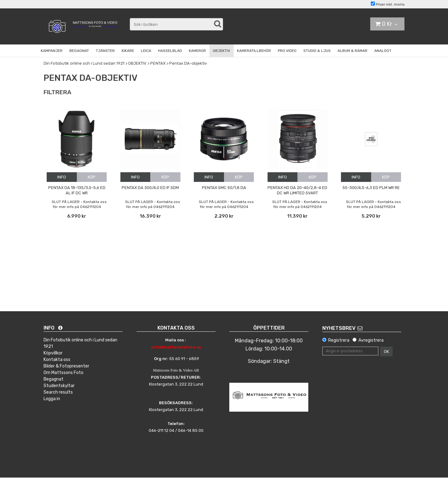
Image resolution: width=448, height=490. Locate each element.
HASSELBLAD (170, 51)
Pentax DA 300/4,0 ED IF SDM (150, 188)
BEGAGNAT (79, 51)
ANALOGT (383, 51)
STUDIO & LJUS (317, 51)
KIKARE (128, 51)
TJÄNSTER (105, 51)
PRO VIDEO (287, 51)
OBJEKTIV (222, 51)
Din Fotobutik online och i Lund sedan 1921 (84, 63)
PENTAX (158, 63)
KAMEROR (197, 51)
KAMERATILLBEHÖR (254, 51)
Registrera (339, 340)
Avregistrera (371, 340)
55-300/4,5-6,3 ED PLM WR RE (371, 188)
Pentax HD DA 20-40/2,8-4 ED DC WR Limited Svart (297, 190)
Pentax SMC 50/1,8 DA (224, 188)
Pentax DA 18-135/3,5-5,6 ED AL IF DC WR (77, 190)
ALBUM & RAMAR (352, 51)
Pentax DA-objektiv (188, 63)
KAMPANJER (52, 51)
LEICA (146, 51)
